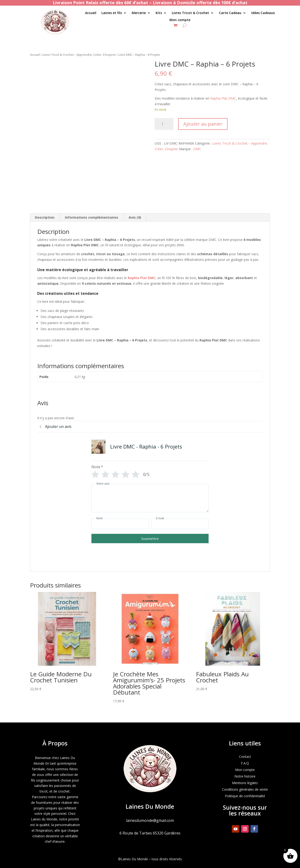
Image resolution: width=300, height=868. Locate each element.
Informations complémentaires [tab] (92, 217)
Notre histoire (245, 776)
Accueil (91, 13)
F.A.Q (245, 763)
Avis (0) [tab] (135, 217)
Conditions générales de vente (245, 789)
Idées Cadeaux (263, 13)
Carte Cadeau (230, 13)
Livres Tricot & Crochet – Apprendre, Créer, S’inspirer (79, 55)
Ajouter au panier (203, 124)
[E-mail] (180, 524)
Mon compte (180, 20)
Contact (245, 757)
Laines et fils (112, 13)
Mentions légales (245, 783)
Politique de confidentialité (245, 796)
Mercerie (139, 13)
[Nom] (120, 524)
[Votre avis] (150, 498)
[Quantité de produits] (164, 124)
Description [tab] (45, 217)
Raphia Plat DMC (223, 98)
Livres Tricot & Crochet (190, 13)
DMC (197, 149)
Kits (159, 13)
